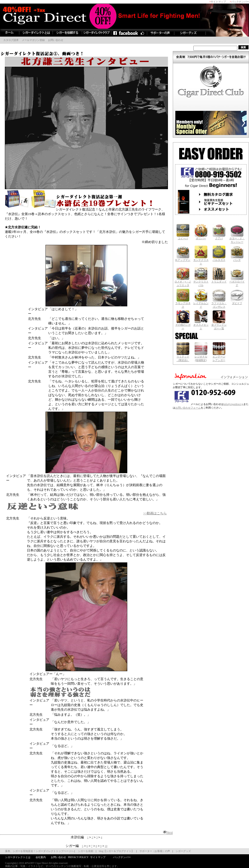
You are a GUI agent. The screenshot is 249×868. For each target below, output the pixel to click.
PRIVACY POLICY (78, 857)
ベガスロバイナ (237, 282)
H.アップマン (183, 259)
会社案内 (41, 857)
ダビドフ (237, 302)
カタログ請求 (11, 40)
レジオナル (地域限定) (201, 357)
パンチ (237, 259)
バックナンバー (240, 2)
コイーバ (183, 237)
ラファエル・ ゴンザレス (219, 304)
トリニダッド (219, 280)
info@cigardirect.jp (234, 404)
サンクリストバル (201, 282)
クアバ (219, 237)
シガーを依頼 (86, 851)
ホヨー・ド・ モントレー (237, 239)
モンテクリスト (201, 260)
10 (106, 846)
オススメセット (201, 325)
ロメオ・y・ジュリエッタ (183, 282)
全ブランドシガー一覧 (219, 325)
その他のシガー (183, 325)
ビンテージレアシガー (219, 357)
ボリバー (201, 237)
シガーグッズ (183, 851)
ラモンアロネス (183, 304)
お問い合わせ (56, 40)
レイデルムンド (201, 304)
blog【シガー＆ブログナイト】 (116, 851)
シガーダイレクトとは (18, 857)
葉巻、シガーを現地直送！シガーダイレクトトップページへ (39, 851)
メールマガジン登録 (33, 40)
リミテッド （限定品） (183, 357)
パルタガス (219, 259)
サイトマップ (218, 2)
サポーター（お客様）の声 (155, 851)
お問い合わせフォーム (188, 408)
